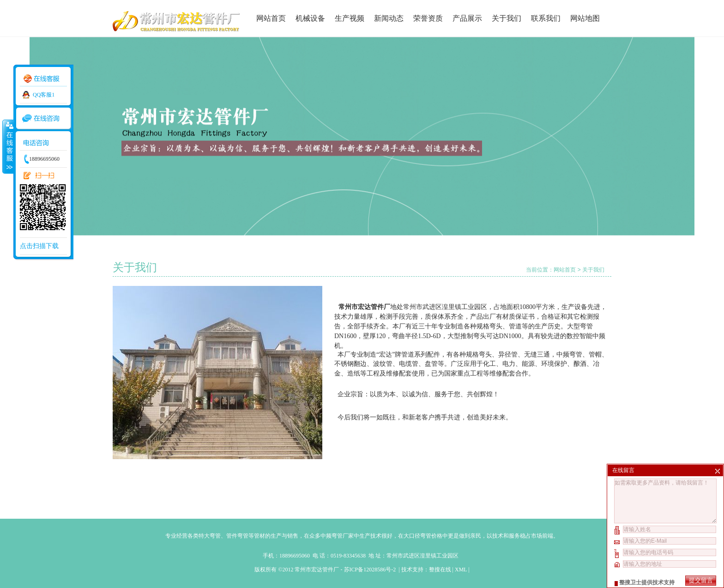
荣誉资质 (428, 18)
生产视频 (350, 18)
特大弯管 (210, 536)
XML (461, 570)
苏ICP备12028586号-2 (371, 570)
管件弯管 (237, 536)
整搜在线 (440, 570)
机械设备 (310, 18)
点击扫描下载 (39, 246)
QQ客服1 (44, 95)
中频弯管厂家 (337, 536)
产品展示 (467, 18)
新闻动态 (389, 18)
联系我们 (546, 18)
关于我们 (507, 18)
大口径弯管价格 (423, 536)
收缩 (8, 146)
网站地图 (585, 18)
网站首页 (271, 18)
